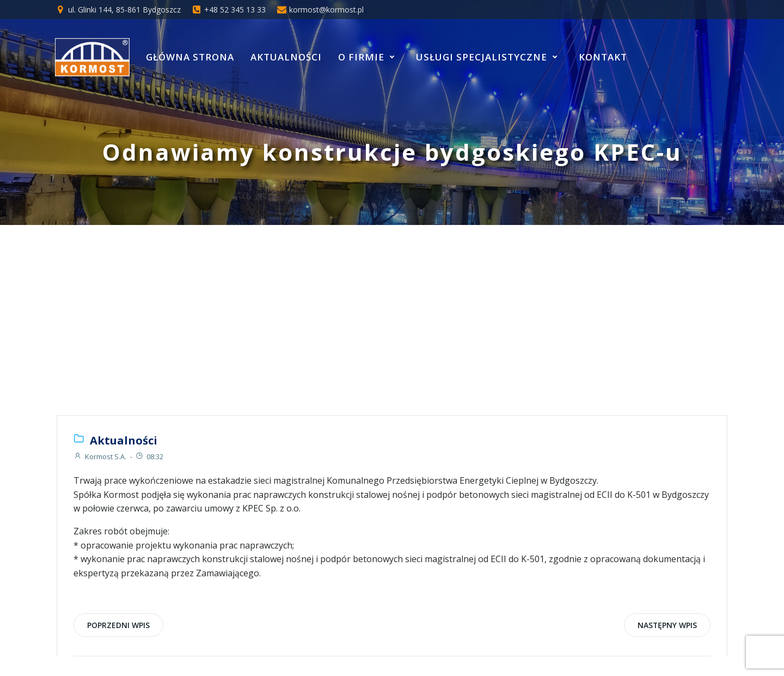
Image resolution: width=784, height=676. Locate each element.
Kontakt (603, 57)
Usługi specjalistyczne (489, 57)
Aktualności (286, 57)
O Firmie (369, 57)
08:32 (149, 456)
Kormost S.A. (100, 456)
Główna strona (190, 57)
